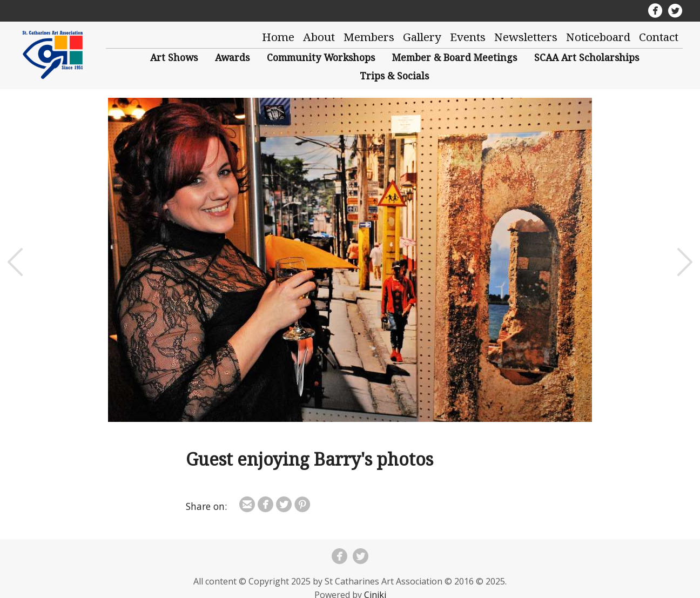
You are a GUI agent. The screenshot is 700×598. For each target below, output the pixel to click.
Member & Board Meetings (455, 57)
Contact (659, 37)
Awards (232, 57)
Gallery (422, 37)
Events (468, 37)
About (319, 37)
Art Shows (174, 57)
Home (278, 37)
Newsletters (526, 37)
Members (369, 37)
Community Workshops (321, 57)
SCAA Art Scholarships (587, 57)
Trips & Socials (394, 76)
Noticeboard (598, 37)
